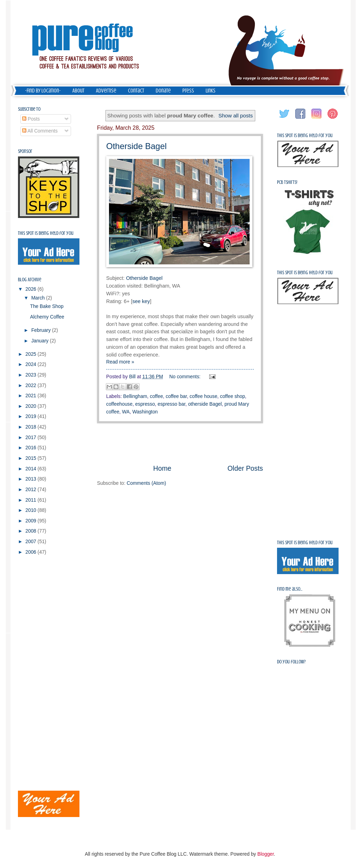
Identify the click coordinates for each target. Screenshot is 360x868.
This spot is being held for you (46, 233)
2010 (31, 510)
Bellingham (135, 396)
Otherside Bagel (136, 146)
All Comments (40, 131)
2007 (31, 542)
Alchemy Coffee (47, 317)
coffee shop (233, 396)
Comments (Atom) (146, 483)
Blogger (266, 854)
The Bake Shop (47, 306)
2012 (31, 490)
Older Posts (245, 468)
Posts (31, 119)
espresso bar (171, 404)
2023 (31, 375)
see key (141, 301)
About (78, 91)
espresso (145, 404)
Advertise (106, 91)
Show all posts (236, 115)
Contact (136, 91)
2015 (31, 458)
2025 (31, 354)
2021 (31, 396)
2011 (31, 500)
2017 (31, 438)
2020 (31, 406)
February (42, 330)
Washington (145, 412)
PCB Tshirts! (287, 182)
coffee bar (176, 396)
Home (162, 468)
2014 (31, 469)
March (39, 298)
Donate (163, 91)
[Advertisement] (180, 443)
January (41, 341)
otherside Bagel (205, 404)
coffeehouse (119, 404)
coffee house (203, 396)
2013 (31, 479)
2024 (31, 364)
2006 (31, 552)
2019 (31, 416)
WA (126, 412)
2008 (31, 531)
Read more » (120, 362)
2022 (31, 385)
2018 (31, 427)
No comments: (186, 377)
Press (188, 91)
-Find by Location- (43, 91)
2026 (31, 289)
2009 (31, 521)
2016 (31, 448)
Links (211, 91)
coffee (156, 396)
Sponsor (25, 151)
